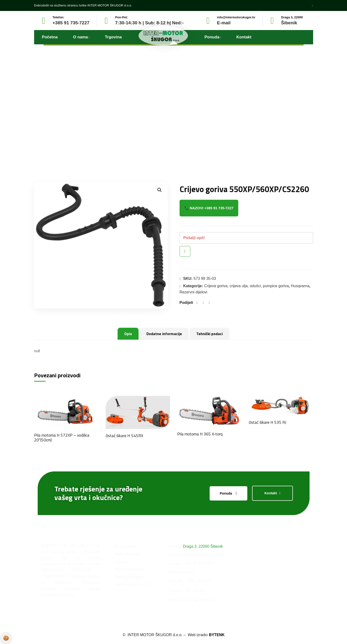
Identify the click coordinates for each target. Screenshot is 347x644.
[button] (160, 190)
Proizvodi (150, 123)
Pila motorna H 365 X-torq (200, 434)
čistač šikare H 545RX (124, 436)
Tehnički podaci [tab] (210, 334)
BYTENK (220, 635)
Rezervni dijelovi (194, 292)
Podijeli (186, 303)
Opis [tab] (128, 334)
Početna (125, 123)
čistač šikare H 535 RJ (267, 422)
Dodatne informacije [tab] (164, 334)
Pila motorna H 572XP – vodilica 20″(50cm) (62, 438)
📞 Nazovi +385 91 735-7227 (209, 208)
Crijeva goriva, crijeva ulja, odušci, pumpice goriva (246, 286)
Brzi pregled (185, 251)
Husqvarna (300, 286)
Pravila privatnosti (6, 638)
